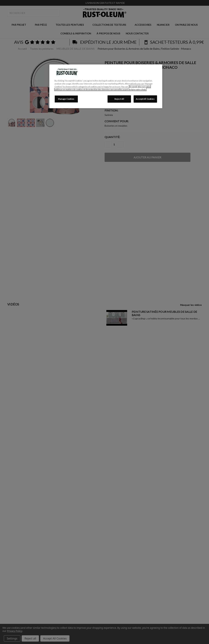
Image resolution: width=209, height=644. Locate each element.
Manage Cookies (66, 99)
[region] (106, 86)
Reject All (119, 99)
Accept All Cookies (145, 99)
